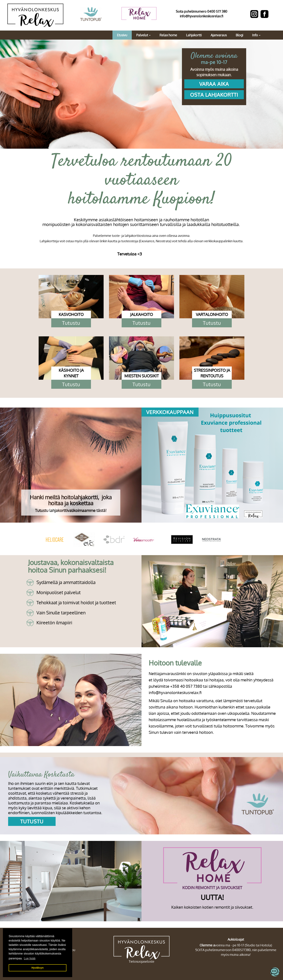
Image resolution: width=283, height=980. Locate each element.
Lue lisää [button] (30, 958)
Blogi (239, 35)
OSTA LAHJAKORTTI (214, 95)
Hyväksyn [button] (37, 968)
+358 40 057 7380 (186, 686)
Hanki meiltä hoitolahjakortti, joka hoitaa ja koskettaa (71, 500)
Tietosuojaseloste (141, 961)
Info (256, 35)
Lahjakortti (194, 35)
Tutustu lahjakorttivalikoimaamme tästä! (71, 510)
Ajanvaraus (219, 35)
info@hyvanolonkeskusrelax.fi (202, 16)
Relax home (168, 35)
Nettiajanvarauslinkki (167, 673)
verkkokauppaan (170, 412)
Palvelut (143, 35)
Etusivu (122, 35)
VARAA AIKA (214, 84)
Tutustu (71, 323)
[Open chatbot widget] (275, 972)
